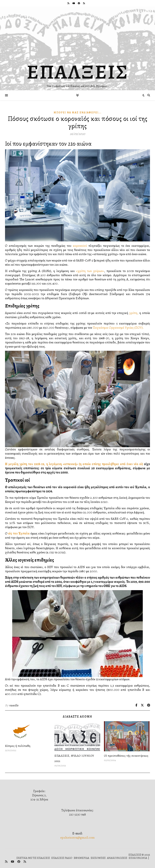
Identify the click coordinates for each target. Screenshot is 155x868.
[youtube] (74, 3)
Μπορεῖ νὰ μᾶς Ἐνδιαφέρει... (78, 113)
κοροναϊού (79, 246)
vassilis (14, 705)
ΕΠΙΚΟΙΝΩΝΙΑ (138, 858)
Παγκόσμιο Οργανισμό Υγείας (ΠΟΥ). (118, 328)
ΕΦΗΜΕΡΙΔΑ (81, 858)
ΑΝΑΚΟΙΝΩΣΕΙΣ (117, 858)
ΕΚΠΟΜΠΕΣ (98, 858)
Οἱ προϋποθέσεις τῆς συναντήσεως (126, 756)
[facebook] (79, 3)
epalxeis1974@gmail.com (77, 837)
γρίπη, (134, 313)
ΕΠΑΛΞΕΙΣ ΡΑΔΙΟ (62, 858)
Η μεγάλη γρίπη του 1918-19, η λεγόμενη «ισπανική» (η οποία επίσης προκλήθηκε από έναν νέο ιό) (74, 464)
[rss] (69, 3)
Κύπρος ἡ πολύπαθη (18, 746)
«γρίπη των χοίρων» (90, 271)
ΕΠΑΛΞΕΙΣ (78, 72)
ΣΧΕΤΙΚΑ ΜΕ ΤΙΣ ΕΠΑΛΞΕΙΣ (33, 858)
